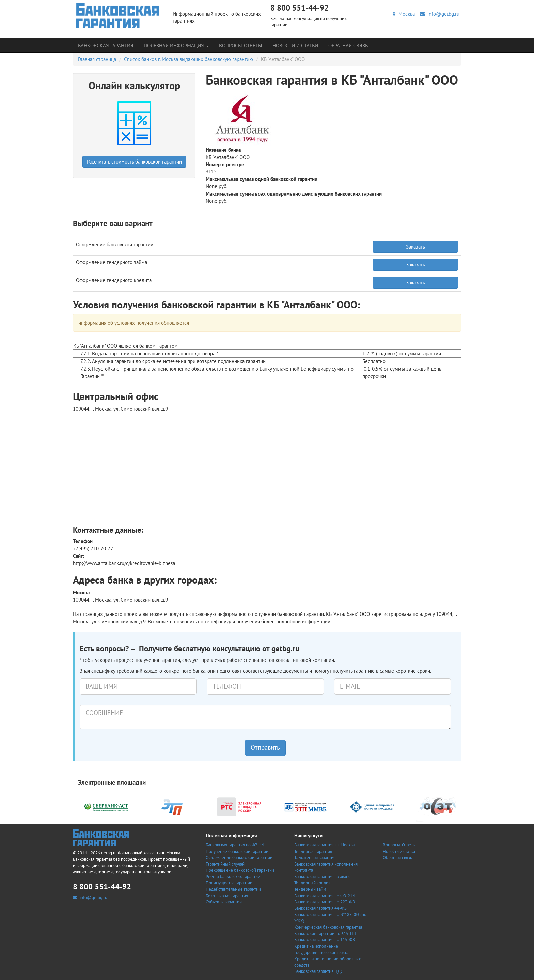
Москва (404, 14)
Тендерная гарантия (313, 851)
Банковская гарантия (106, 45)
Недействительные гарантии (233, 889)
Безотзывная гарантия (227, 896)
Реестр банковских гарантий (233, 877)
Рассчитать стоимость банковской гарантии (134, 162)
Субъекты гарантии (224, 902)
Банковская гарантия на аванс (322, 877)
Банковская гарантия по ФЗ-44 (235, 845)
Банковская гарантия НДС (319, 971)
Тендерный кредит (312, 883)
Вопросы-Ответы (241, 45)
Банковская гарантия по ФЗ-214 (325, 896)
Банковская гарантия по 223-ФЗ (325, 902)
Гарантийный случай (225, 864)
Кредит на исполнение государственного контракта (321, 949)
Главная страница (97, 59)
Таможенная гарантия (315, 858)
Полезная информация (176, 45)
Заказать (415, 247)
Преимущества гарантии (229, 883)
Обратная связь (348, 45)
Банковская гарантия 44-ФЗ (320, 908)
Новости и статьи (295, 45)
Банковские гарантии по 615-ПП (325, 934)
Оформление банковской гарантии (239, 858)
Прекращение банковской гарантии (240, 870)
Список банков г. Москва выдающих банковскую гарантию (189, 59)
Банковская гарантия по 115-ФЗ (325, 940)
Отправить (265, 747)
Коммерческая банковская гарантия (328, 927)
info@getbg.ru (439, 14)
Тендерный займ (310, 889)
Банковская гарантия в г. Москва (324, 845)
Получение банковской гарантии (237, 851)
